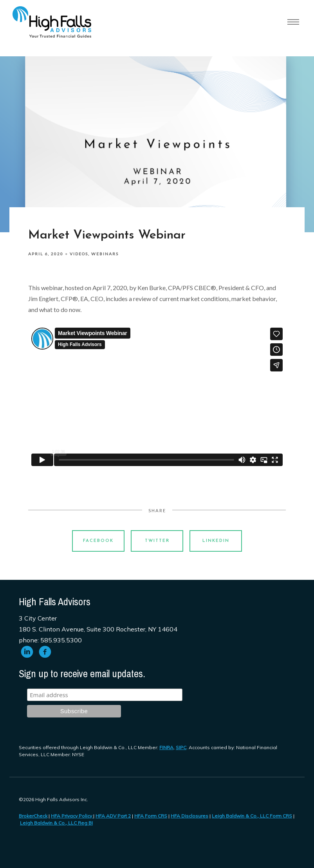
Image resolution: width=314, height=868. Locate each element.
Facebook (98, 541)
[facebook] (45, 652)
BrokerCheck (33, 816)
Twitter (157, 541)
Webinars (105, 254)
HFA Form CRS (151, 816)
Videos (79, 254)
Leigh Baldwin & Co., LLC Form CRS (252, 816)
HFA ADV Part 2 (113, 816)
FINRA (166, 747)
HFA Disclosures (189, 816)
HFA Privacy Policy (72, 816)
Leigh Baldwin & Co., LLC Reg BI (56, 823)
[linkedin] (27, 652)
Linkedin (216, 541)
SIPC (181, 747)
